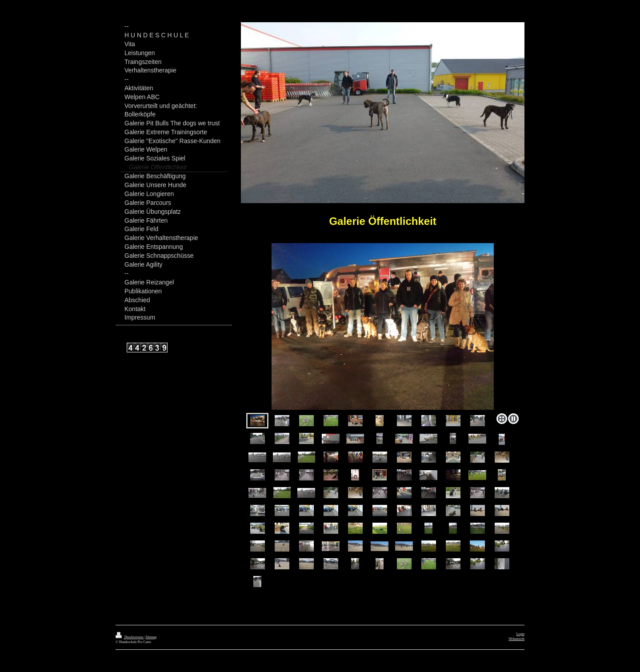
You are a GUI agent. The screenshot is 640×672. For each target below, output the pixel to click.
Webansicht (516, 639)
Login (520, 634)
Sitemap (151, 637)
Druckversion (130, 637)
